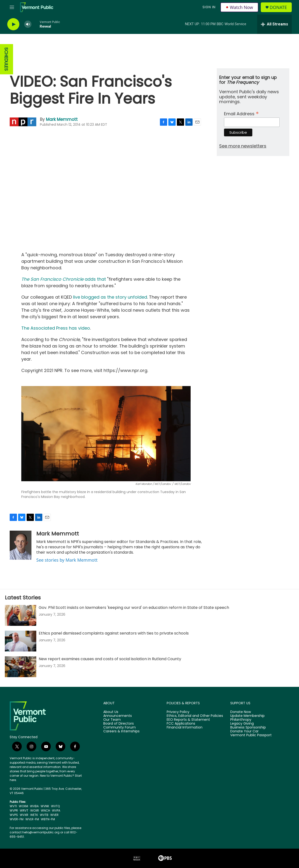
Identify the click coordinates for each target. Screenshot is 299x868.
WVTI (13, 806)
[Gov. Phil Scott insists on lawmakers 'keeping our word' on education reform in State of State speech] (21, 615)
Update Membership (247, 716)
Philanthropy (241, 720)
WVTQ (55, 806)
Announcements (118, 716)
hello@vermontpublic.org (41, 832)
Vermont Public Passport (251, 735)
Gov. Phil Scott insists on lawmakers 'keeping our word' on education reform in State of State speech (134, 608)
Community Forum (120, 728)
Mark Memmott (62, 119)
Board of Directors (119, 724)
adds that (64, 279)
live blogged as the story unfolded (110, 297)
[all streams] (274, 24)
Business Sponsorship (248, 728)
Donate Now (241, 712)
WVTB (44, 815)
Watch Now (239, 7)
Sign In (209, 7)
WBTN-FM (48, 819)
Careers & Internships (121, 731)
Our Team (112, 720)
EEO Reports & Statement (188, 720)
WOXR (35, 810)
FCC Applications (181, 724)
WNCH (45, 810)
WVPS (14, 815)
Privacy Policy (178, 712)
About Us (111, 712)
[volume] (28, 24)
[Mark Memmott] (21, 545)
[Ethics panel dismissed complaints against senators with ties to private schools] (21, 641)
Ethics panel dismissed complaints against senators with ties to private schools (114, 633)
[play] (13, 24)
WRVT (24, 810)
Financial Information (185, 728)
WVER (54, 815)
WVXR (24, 815)
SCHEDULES (6, 59)
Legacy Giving (242, 724)
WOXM (23, 806)
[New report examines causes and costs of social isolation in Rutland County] (21, 667)
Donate (278, 7)
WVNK (45, 806)
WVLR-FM (32, 819)
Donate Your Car (244, 731)
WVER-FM (17, 819)
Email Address (241, 113)
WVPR (14, 810)
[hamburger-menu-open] (12, 7)
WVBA (34, 806)
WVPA (56, 810)
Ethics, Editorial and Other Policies (195, 716)
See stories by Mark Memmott (67, 560)
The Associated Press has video (56, 328)
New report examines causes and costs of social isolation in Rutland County (110, 659)
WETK (34, 815)
